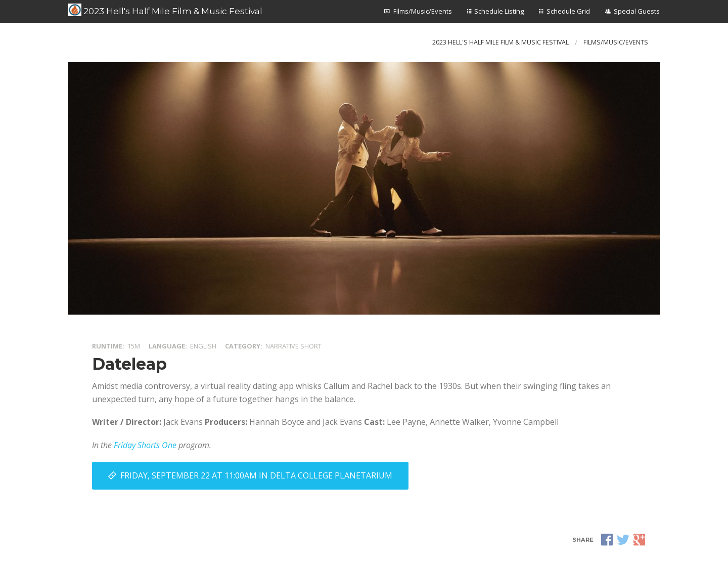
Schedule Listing (499, 11)
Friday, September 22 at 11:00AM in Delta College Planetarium (256, 475)
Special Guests (637, 11)
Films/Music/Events (423, 11)
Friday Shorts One (145, 445)
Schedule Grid (568, 11)
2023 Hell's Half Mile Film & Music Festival (165, 10)
